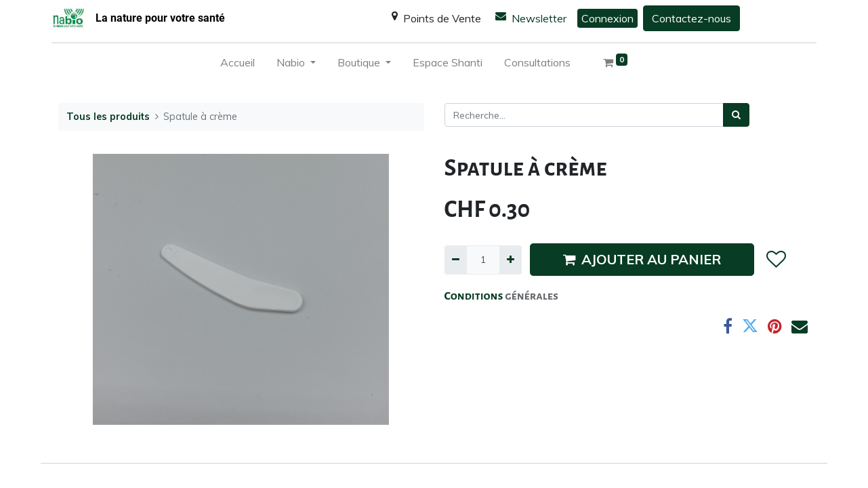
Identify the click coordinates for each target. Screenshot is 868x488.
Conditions (475, 296)
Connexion (607, 18)
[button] (776, 260)
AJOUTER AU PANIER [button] (642, 259)
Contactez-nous (691, 18)
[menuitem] (237, 65)
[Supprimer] (456, 260)
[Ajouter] (511, 260)
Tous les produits (108, 117)
